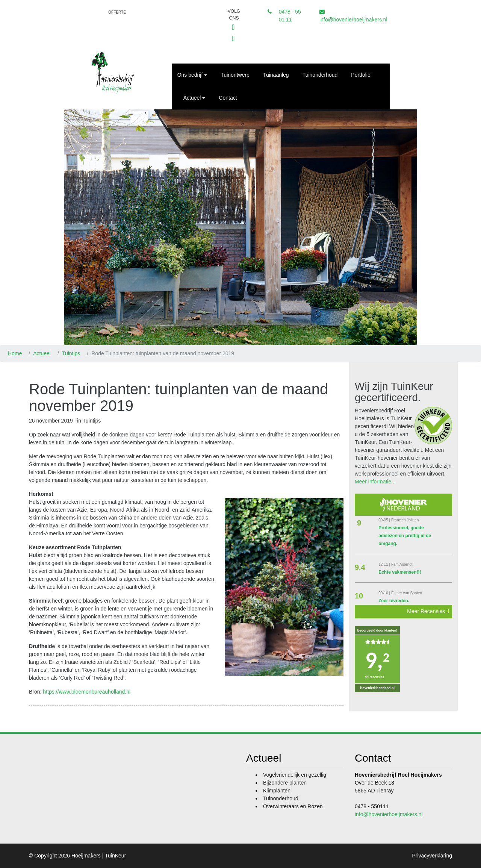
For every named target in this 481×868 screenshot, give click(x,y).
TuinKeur (115, 856)
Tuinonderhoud (320, 75)
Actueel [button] (192, 98)
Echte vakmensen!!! (400, 572)
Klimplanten (277, 791)
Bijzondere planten (285, 783)
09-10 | (385, 593)
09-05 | (385, 520)
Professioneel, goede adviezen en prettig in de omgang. (405, 536)
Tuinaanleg (276, 75)
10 (359, 596)
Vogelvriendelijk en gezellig (295, 775)
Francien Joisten (405, 520)
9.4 (360, 567)
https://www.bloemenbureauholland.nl (87, 692)
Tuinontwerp (235, 75)
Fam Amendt (402, 564)
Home (15, 353)
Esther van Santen (407, 593)
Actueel (42, 353)
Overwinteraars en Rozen (293, 806)
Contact (228, 98)
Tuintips (71, 353)
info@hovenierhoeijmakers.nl (353, 20)
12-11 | (385, 564)
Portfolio (361, 75)
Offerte (117, 12)
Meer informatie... (375, 482)
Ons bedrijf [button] (190, 75)
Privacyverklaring (432, 856)
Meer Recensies (428, 611)
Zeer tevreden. (394, 601)
